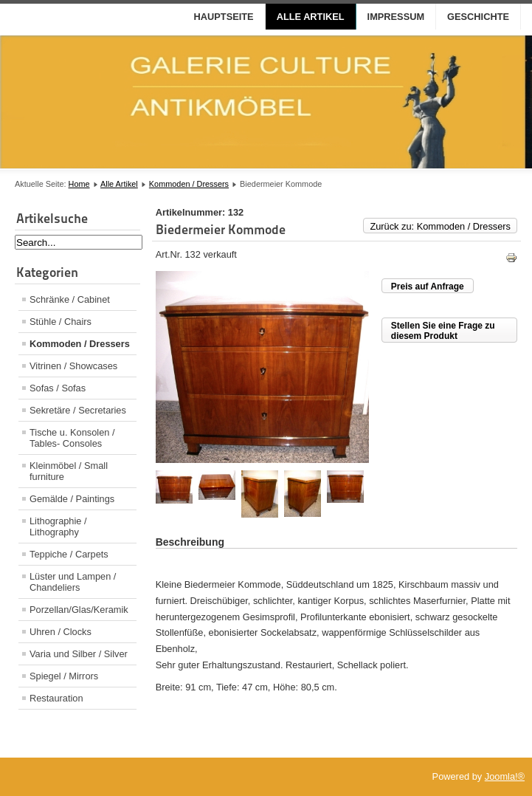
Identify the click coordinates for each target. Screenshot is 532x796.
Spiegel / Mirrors (64, 676)
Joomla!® (505, 776)
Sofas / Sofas (58, 388)
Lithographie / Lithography (58, 526)
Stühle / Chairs (61, 322)
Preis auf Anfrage (428, 287)
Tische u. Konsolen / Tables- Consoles (72, 438)
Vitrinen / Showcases (73, 366)
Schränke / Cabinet (70, 299)
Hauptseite (224, 17)
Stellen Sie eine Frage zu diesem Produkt (443, 331)
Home (79, 184)
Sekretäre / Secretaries (78, 410)
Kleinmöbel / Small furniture (69, 471)
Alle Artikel (311, 17)
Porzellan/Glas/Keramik (79, 610)
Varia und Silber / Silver (79, 654)
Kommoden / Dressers (189, 184)
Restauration (56, 698)
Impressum (396, 17)
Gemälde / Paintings (72, 499)
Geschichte (478, 17)
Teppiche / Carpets (69, 554)
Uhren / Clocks (61, 632)
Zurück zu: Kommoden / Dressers (440, 226)
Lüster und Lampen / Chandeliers (73, 582)
